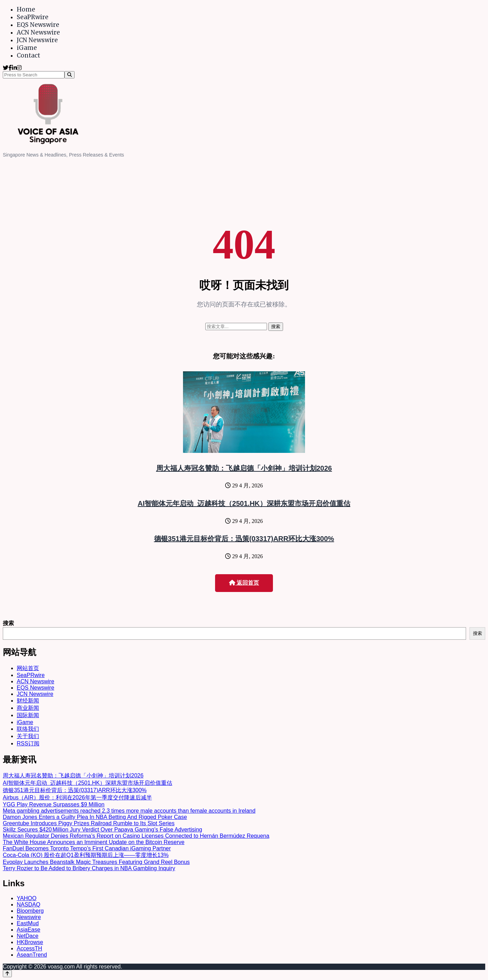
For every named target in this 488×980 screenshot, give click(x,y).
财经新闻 (28, 701)
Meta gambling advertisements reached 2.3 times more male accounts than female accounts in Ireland (129, 811)
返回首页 (244, 583)
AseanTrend (32, 955)
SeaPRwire (33, 17)
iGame (27, 48)
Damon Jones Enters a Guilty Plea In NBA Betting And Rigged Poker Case (95, 817)
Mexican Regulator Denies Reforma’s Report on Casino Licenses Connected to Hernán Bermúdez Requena (136, 836)
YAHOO (27, 898)
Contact (28, 55)
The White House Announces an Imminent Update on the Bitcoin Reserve (94, 842)
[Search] (70, 75)
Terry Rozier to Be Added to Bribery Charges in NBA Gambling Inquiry (89, 868)
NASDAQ (29, 905)
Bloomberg (30, 911)
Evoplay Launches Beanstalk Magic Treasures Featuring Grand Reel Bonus (96, 862)
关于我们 (28, 736)
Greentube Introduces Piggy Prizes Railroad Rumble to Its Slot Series (89, 823)
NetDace (28, 936)
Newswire (29, 917)
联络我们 (28, 729)
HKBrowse (30, 942)
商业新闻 (28, 708)
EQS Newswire (38, 25)
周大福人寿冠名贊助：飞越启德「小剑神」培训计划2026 (244, 468)
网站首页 (28, 668)
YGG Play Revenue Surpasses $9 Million (54, 804)
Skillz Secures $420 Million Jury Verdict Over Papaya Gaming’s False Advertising (102, 830)
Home (26, 9)
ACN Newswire (38, 32)
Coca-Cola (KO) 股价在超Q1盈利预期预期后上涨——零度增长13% (86, 855)
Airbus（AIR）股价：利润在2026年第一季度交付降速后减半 (77, 797)
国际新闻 (28, 715)
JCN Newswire (37, 40)
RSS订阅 (28, 743)
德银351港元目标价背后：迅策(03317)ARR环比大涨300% (244, 539)
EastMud (28, 923)
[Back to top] (7, 974)
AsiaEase (29, 930)
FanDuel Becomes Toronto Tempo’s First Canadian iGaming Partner (87, 848)
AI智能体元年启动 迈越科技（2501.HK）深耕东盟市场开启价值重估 (244, 503)
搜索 (8, 623)
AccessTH (29, 948)
